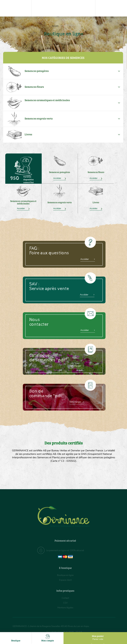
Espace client (65, 580)
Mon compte (48, 638)
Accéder (60, 178)
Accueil (55, 26)
